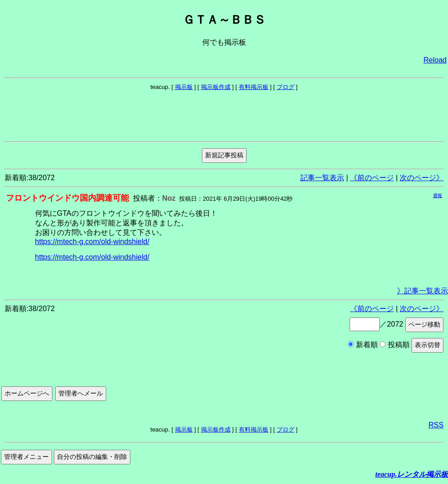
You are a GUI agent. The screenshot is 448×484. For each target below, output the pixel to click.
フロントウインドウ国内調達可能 (67, 198)
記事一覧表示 (322, 178)
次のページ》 (422, 178)
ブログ (286, 87)
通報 (438, 195)
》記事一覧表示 (422, 291)
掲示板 (184, 87)
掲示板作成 (216, 87)
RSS (436, 425)
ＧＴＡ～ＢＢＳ (224, 20)
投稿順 (394, 345)
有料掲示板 (254, 87)
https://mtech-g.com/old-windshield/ (92, 242)
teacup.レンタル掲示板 (412, 474)
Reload (435, 60)
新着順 (363, 345)
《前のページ (372, 178)
